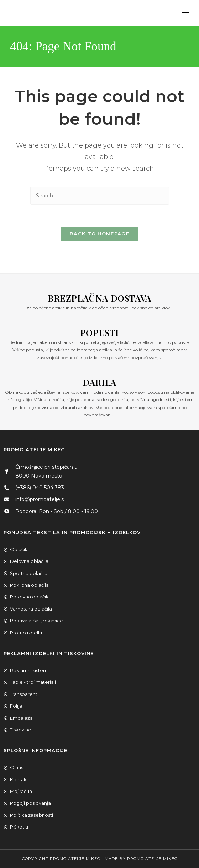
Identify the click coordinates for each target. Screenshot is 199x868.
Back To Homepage (99, 234)
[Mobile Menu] (183, 13)
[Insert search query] (100, 196)
